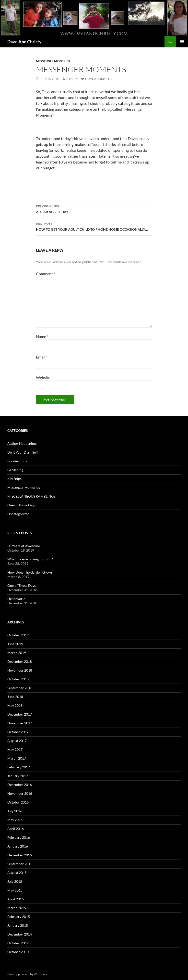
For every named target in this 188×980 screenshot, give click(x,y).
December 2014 (20, 934)
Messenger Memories (53, 61)
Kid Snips (14, 479)
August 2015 (17, 873)
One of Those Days (22, 505)
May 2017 (15, 749)
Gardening (15, 470)
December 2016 (20, 785)
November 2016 (20, 793)
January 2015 (18, 925)
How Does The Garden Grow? (30, 572)
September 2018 (20, 688)
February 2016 (19, 837)
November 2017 (20, 723)
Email (42, 357)
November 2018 (20, 670)
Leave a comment (99, 79)
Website (43, 377)
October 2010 (18, 952)
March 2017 (17, 758)
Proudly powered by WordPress (28, 974)
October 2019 (18, 635)
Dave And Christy (24, 42)
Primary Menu (182, 42)
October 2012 (18, 943)
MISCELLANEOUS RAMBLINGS (31, 496)
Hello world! (17, 599)
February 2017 (19, 767)
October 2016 (18, 802)
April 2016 (16, 829)
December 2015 (20, 855)
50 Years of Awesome (24, 546)
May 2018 (15, 705)
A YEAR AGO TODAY (94, 208)
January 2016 (18, 846)
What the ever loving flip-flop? (30, 559)
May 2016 (15, 820)
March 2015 (17, 908)
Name (42, 336)
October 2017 (18, 732)
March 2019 (17, 653)
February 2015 (19, 917)
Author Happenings (22, 443)
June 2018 (15, 697)
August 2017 (17, 741)
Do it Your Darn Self (23, 452)
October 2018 (18, 679)
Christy (72, 79)
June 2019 (15, 644)
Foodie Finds (17, 461)
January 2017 (18, 776)
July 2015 (15, 881)
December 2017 (20, 714)
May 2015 (15, 890)
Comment (46, 274)
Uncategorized (18, 514)
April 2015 (16, 899)
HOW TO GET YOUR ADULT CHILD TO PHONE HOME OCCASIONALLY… (94, 226)
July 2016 (15, 811)
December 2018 (20, 661)
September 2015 (20, 864)
